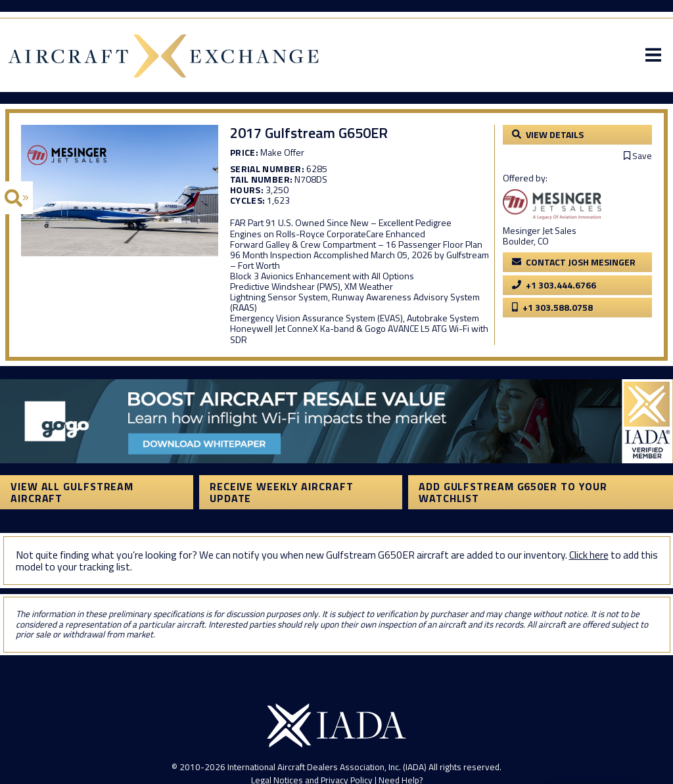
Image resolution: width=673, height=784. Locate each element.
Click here (589, 555)
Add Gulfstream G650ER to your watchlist (513, 492)
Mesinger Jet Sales (540, 230)
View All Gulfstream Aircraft (72, 492)
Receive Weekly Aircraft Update (282, 492)
